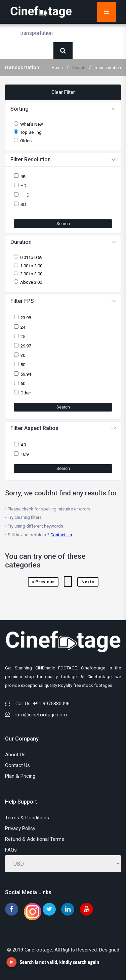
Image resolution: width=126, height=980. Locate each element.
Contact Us (61, 535)
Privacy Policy (20, 828)
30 (23, 355)
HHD (25, 195)
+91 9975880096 (51, 704)
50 (23, 365)
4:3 (23, 445)
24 (23, 327)
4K (23, 176)
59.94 (26, 374)
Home (57, 68)
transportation (108, 68)
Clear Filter (63, 92)
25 (23, 337)
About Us (15, 755)
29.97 (26, 346)
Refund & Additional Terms (35, 839)
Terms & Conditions (27, 818)
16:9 (25, 454)
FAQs (11, 850)
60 (23, 384)
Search (79, 68)
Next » (88, 582)
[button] (63, 109)
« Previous (43, 582)
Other (26, 393)
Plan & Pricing (20, 776)
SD (23, 204)
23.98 (26, 318)
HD (24, 186)
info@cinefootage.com (41, 715)
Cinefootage (38, 950)
